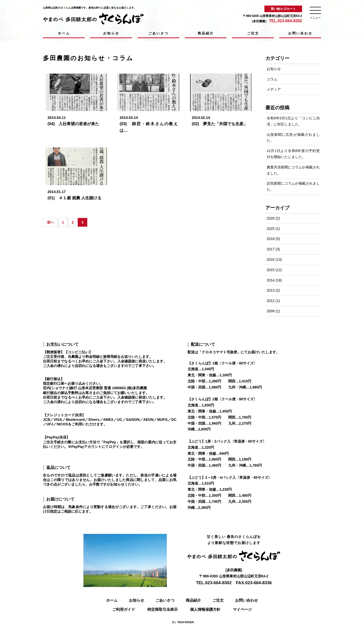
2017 (271, 249)
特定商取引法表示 (163, 609)
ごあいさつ (158, 33)
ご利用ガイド (124, 609)
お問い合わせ (300, 33)
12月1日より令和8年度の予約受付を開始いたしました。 (293, 154)
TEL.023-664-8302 (286, 21)
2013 (271, 290)
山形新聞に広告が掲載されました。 (293, 138)
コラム (272, 79)
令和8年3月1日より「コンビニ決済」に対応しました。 (293, 121)
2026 (271, 218)
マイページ (242, 609)
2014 (271, 280)
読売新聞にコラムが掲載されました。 (293, 186)
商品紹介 (206, 33)
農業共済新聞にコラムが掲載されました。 (293, 170)
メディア (274, 89)
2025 (271, 229)
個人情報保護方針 (205, 609)
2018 (271, 239)
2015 (271, 270)
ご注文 (253, 33)
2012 (271, 301)
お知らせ (111, 33)
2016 (271, 259)
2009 (271, 311)
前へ (51, 222)
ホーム (64, 33)
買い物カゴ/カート (283, 9)
